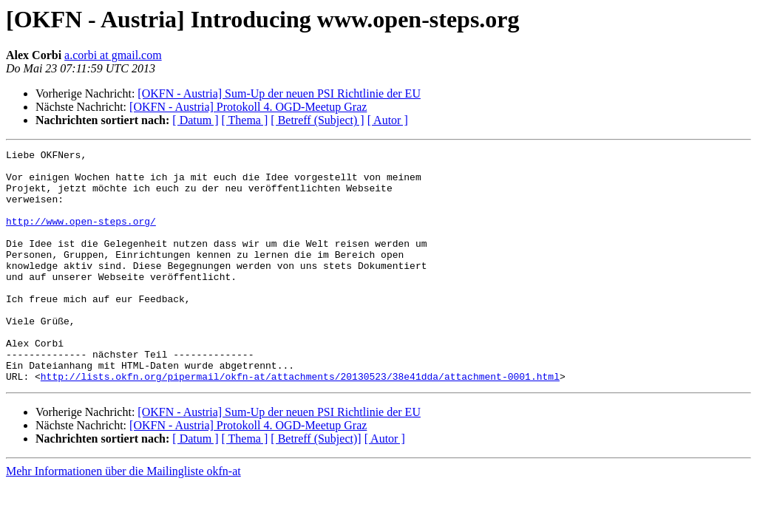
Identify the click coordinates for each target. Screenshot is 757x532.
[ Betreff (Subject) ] (317, 120)
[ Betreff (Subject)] (316, 485)
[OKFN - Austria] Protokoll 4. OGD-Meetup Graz (248, 107)
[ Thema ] (245, 120)
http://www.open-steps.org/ (81, 236)
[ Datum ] (195, 120)
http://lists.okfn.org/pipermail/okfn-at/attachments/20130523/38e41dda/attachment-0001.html (300, 423)
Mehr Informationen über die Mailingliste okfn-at (123, 518)
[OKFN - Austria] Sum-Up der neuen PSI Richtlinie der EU (279, 93)
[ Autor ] (388, 120)
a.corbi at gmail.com (113, 55)
